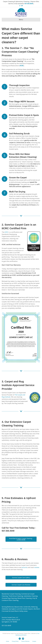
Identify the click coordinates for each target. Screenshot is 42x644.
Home (8, 641)
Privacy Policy (15, 641)
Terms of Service (25, 641)
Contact (34, 641)
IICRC (6, 232)
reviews (37, 567)
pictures (24, 567)
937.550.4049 (29, 4)
